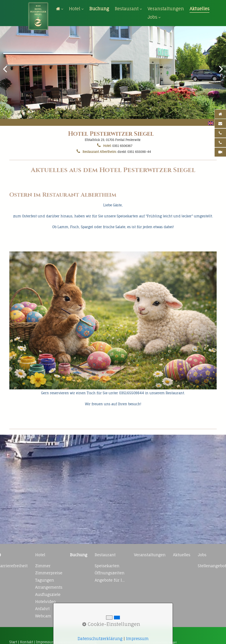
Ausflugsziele (48, 595)
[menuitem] (61, 9)
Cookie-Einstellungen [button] (111, 624)
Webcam (43, 616)
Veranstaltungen (166, 9)
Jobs (154, 17)
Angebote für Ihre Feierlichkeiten (111, 580)
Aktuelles (199, 9)
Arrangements (49, 587)
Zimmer (43, 566)
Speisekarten (107, 566)
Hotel (76, 9)
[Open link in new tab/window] (99, 9)
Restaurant (128, 9)
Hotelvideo (45, 602)
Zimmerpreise (49, 573)
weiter (220, 72)
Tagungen (45, 580)
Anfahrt (42, 609)
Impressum (137, 639)
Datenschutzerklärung (100, 639)
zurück (6, 72)
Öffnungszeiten (110, 573)
